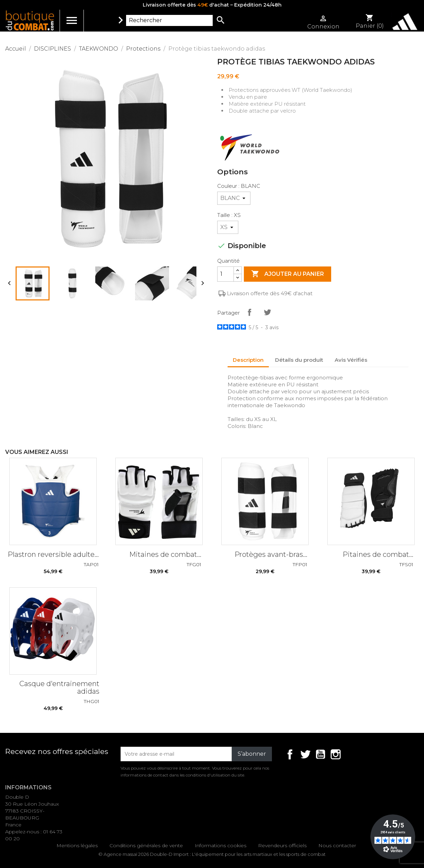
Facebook (290, 754)
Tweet (267, 312)
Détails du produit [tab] (299, 360)
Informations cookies (220, 845)
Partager (249, 312)
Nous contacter (337, 845)
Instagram (336, 754)
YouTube (320, 754)
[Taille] (228, 227)
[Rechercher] (169, 20)
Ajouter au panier (288, 274)
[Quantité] (226, 274)
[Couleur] (234, 198)
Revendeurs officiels (282, 845)
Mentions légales (77, 845)
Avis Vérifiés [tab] (351, 360)
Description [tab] (248, 360)
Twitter (305, 754)
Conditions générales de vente (146, 845)
